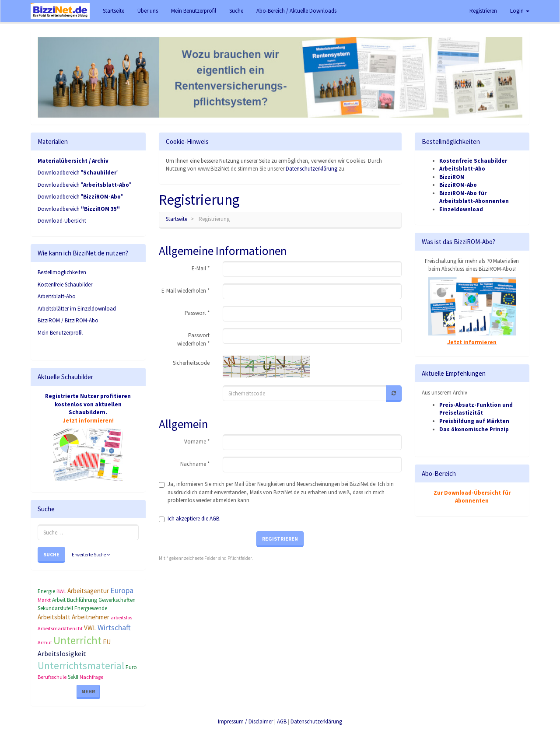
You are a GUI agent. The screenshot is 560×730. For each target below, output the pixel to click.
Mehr (88, 691)
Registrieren (483, 11)
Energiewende (91, 608)
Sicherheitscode (191, 363)
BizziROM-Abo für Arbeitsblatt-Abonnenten (474, 197)
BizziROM (452, 177)
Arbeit (59, 600)
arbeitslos (121, 617)
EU (107, 642)
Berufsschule (52, 677)
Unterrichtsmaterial (81, 665)
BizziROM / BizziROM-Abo (68, 320)
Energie (46, 591)
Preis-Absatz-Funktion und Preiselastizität (476, 409)
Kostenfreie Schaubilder (65, 285)
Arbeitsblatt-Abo (57, 296)
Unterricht (77, 640)
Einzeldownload (461, 209)
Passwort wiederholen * (193, 339)
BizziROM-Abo (458, 185)
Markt (44, 600)
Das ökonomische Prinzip (474, 429)
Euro (131, 667)
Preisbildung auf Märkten (474, 421)
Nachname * (195, 464)
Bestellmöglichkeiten (62, 272)
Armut (45, 642)
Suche (51, 554)
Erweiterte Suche (91, 555)
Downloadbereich (79, 209)
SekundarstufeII (55, 608)
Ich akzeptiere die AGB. (194, 519)
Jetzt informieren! (88, 421)
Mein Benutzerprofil (60, 333)
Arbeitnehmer (91, 617)
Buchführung (82, 600)
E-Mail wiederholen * (185, 291)
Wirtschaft (114, 627)
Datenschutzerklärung (311, 169)
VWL (90, 628)
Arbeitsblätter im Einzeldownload (77, 309)
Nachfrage (91, 677)
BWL (61, 591)
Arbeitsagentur (88, 591)
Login (520, 11)
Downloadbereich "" (78, 173)
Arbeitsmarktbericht (60, 628)
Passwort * (197, 313)
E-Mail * (201, 268)
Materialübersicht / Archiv (73, 161)
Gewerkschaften (117, 600)
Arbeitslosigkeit (62, 653)
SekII (73, 677)
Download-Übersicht (62, 221)
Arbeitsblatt (54, 617)
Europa (122, 590)
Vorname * (197, 442)
